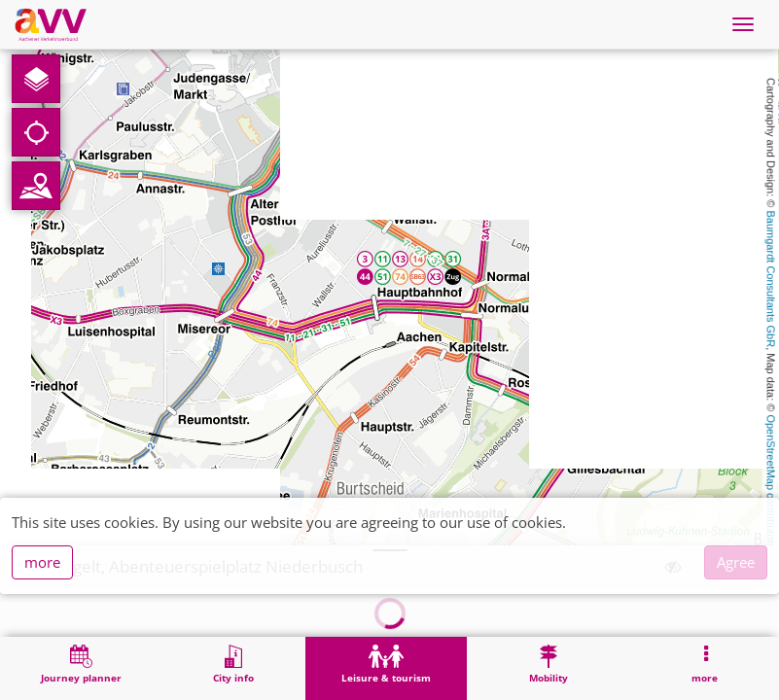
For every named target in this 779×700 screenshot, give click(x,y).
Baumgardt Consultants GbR (771, 280)
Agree (736, 562)
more (42, 562)
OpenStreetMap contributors (771, 481)
